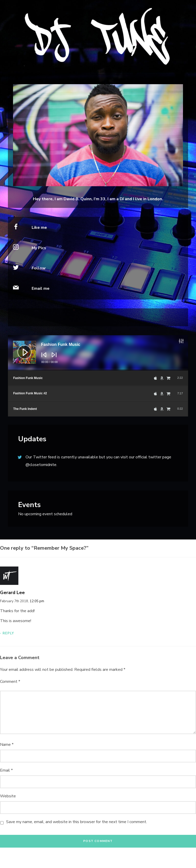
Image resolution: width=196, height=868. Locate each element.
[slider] (98, 370)
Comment (10, 682)
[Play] (21, 348)
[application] (98, 353)
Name (7, 745)
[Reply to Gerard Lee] (98, 633)
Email (6, 770)
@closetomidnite (41, 465)
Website (8, 796)
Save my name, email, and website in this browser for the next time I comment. (77, 822)
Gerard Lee (12, 593)
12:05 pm (37, 601)
